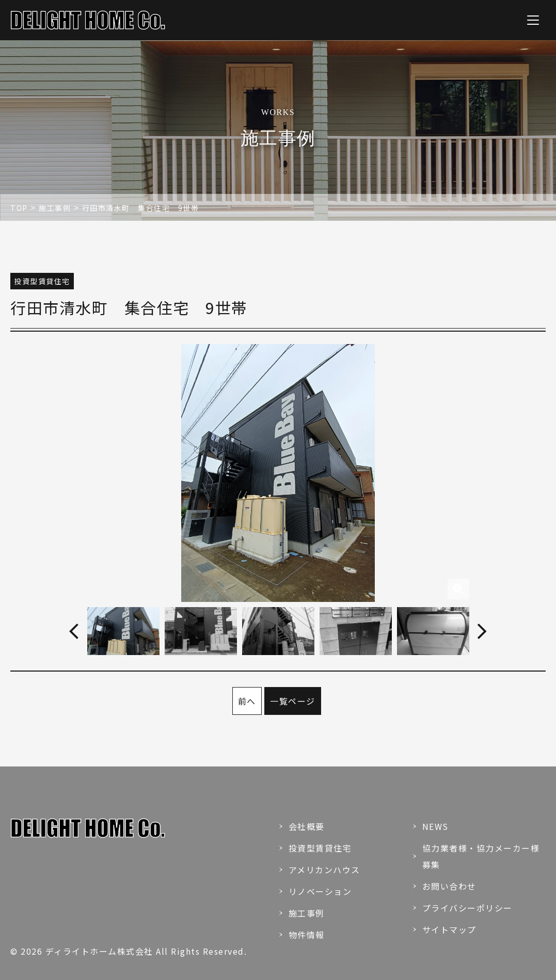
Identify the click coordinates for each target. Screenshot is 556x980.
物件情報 (307, 935)
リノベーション (320, 891)
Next (482, 631)
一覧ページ (293, 701)
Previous (74, 631)
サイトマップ (449, 929)
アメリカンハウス (324, 870)
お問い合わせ (449, 886)
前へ (247, 701)
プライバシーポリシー (467, 908)
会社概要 (307, 826)
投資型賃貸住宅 (320, 848)
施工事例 (307, 913)
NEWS (435, 826)
